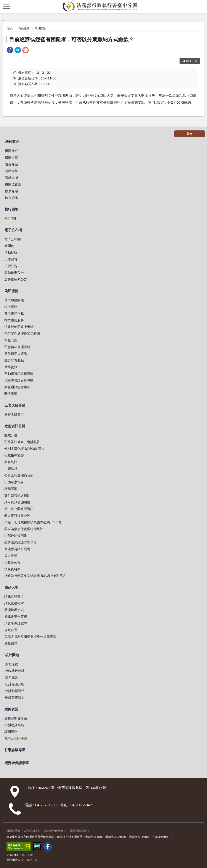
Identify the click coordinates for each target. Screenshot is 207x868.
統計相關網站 (15, 691)
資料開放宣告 (32, 831)
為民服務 (24, 28)
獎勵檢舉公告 (14, 272)
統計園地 (12, 655)
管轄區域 (11, 177)
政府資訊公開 (15, 426)
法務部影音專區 (16, 718)
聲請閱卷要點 (14, 360)
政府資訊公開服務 (17, 502)
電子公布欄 (13, 230)
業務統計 (11, 462)
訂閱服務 (11, 732)
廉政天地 (11, 587)
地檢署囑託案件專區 (19, 380)
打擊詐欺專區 (15, 750)
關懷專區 (11, 394)
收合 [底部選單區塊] (189, 134)
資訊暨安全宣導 (16, 616)
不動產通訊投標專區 (19, 374)
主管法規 (11, 469)
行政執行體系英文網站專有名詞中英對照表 (35, 576)
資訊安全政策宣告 (55, 831)
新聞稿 (9, 246)
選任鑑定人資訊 (16, 353)
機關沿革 (11, 157)
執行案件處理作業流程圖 (22, 333)
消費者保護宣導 (16, 623)
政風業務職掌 (14, 603)
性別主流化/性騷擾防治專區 (25, 448)
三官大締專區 (15, 405)
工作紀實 (11, 259)
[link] (10, 51)
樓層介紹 (11, 191)
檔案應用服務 (14, 320)
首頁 (10, 28)
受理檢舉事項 (14, 610)
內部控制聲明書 (16, 535)
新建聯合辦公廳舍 (17, 549)
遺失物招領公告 (16, 279)
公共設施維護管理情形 (21, 542)
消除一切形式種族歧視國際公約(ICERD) (33, 522)
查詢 (201, 6)
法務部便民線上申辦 (19, 327)
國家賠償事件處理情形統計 (24, 529)
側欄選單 (6, 7)
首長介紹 (11, 164)
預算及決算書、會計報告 (22, 442)
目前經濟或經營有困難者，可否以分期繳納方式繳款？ (71, 39)
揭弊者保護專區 (17, 763)
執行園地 (11, 209)
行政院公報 (12, 562)
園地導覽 (11, 664)
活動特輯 (11, 252)
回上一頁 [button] (192, 61)
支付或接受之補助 (17, 495)
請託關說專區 (14, 596)
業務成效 (11, 677)
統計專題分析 (15, 684)
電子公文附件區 (16, 738)
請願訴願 (11, 489)
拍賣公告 (11, 266)
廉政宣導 (11, 630)
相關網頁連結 (14, 725)
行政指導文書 (14, 455)
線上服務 (11, 307)
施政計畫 (11, 435)
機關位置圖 (13, 184)
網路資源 (11, 709)
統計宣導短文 (15, 697)
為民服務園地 (14, 300)
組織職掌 (11, 171)
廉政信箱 (11, 643)
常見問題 (40, 28)
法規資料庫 (12, 569)
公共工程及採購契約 (19, 475)
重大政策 (11, 556)
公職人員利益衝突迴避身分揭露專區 (30, 637)
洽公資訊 (11, 198)
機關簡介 (12, 142)
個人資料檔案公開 (17, 515)
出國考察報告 (14, 482)
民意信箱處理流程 (17, 347)
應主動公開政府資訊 (19, 509)
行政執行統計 (15, 671)
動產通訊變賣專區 (17, 387)
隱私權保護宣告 (79, 831)
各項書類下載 (14, 313)
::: (3, 3)
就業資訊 (11, 367)
